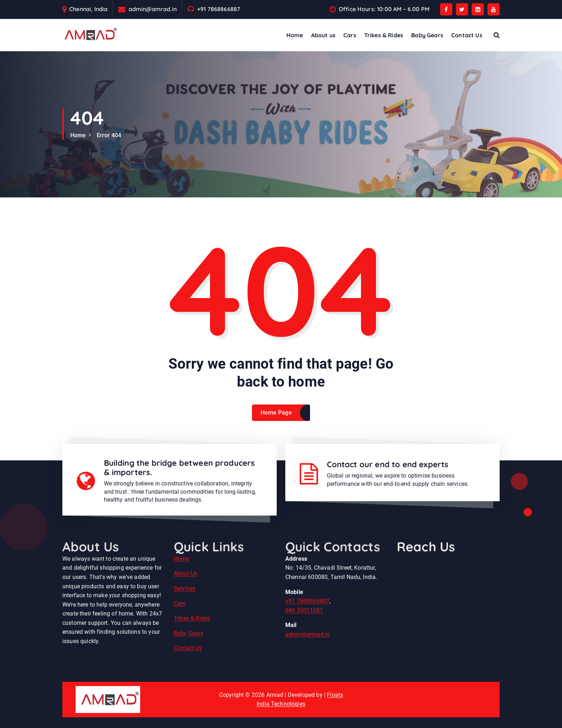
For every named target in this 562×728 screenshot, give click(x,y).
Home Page (276, 413)
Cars (350, 35)
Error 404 (109, 135)
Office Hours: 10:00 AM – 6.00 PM (384, 9)
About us (323, 35)
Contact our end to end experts (388, 464)
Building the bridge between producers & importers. (180, 468)
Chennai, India (88, 9)
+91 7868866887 (219, 9)
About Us (185, 573)
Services (185, 588)
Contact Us (467, 35)
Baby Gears (427, 35)
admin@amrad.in (153, 9)
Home (295, 35)
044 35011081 (304, 610)
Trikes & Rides (384, 35)
